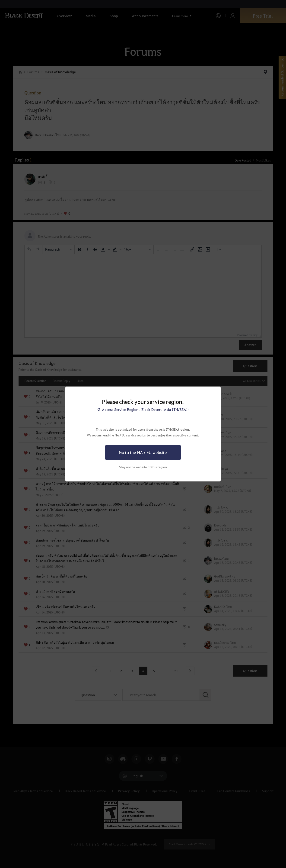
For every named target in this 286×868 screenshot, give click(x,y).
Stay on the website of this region (143, 467)
